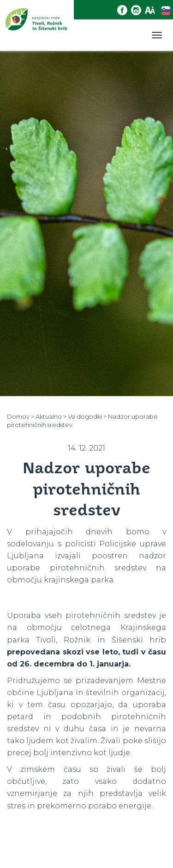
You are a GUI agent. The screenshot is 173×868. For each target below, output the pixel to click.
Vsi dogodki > (87, 416)
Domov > (21, 416)
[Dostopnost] (152, 10)
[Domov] (37, 25)
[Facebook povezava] (124, 10)
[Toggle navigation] (157, 35)
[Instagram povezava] (138, 10)
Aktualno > (51, 416)
